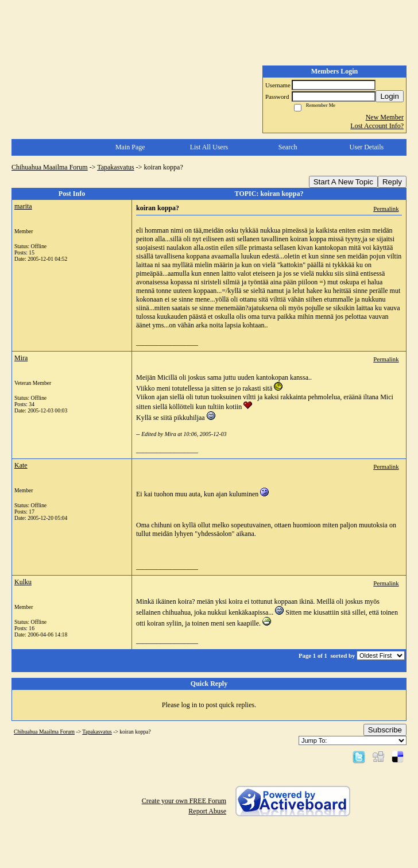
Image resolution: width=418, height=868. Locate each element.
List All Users (209, 147)
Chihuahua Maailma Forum (50, 167)
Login (390, 96)
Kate (21, 465)
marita (23, 206)
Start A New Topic (343, 182)
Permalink (386, 209)
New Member (385, 117)
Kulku (23, 582)
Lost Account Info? (377, 126)
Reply (392, 182)
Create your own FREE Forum (184, 801)
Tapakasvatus (115, 167)
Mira (21, 358)
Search (288, 147)
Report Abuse (207, 811)
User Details (367, 147)
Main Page (130, 147)
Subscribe (385, 730)
